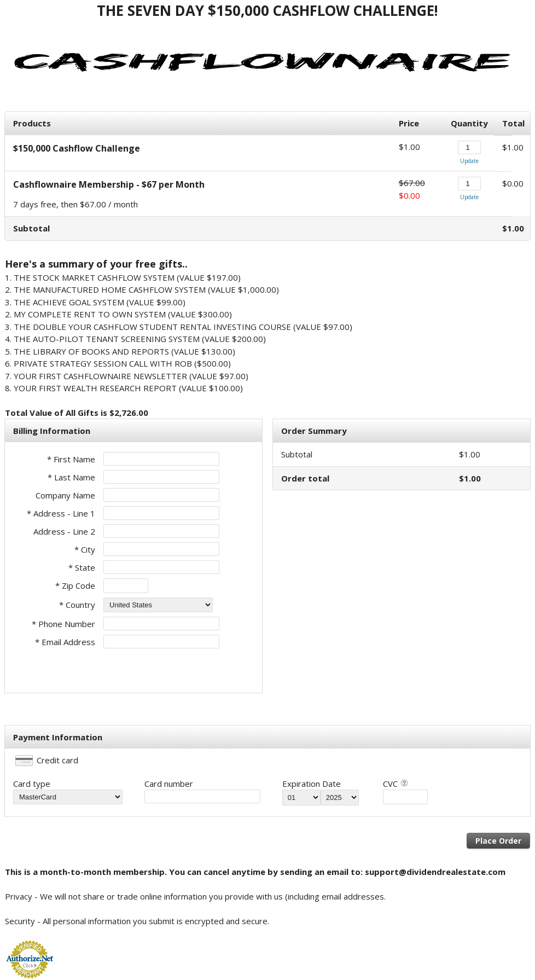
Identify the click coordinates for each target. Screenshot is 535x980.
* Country (77, 605)
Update (469, 161)
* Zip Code (75, 585)
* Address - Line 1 (61, 513)
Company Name (65, 495)
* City (85, 549)
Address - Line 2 (64, 531)
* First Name (71, 459)
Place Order (498, 841)
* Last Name (71, 477)
